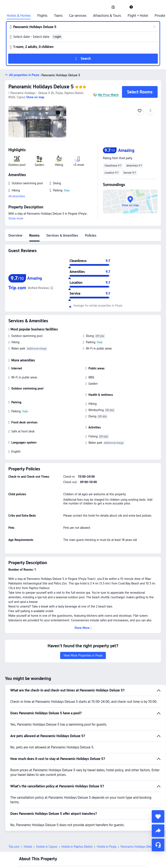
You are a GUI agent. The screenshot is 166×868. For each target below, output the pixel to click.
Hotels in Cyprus (47, 847)
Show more (16, 218)
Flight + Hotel (138, 16)
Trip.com (14, 847)
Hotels (28, 847)
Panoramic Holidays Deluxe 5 (41, 87)
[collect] (158, 816)
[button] (122, 7)
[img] (37, 122)
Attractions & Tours (107, 16)
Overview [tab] (15, 235)
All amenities (17, 196)
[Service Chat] (158, 845)
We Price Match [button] (108, 95)
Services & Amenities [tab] (62, 235)
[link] (113, 7)
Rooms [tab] (34, 235)
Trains (58, 16)
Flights (42, 16)
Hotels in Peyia (107, 847)
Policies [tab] (91, 235)
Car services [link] (78, 16)
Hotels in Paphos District (77, 847)
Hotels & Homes (19, 16)
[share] (158, 831)
